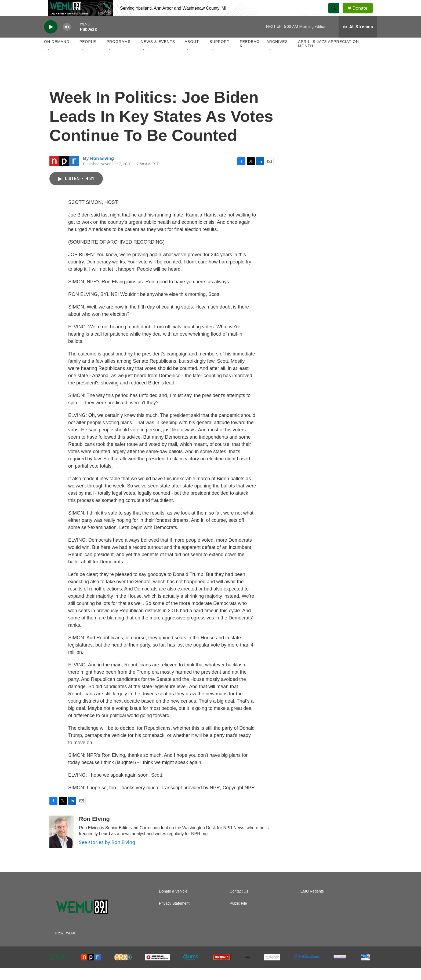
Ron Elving (102, 170)
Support (219, 54)
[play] (51, 39)
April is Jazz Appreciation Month (329, 56)
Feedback (250, 56)
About (192, 54)
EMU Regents (312, 903)
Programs (119, 54)
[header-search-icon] (336, 14)
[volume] (67, 39)
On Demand (57, 54)
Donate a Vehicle (173, 903)
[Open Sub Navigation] (48, 62)
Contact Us (239, 903)
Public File (238, 915)
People (88, 54)
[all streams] (358, 39)
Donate (363, 14)
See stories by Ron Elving (107, 854)
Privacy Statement (174, 915)
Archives (277, 54)
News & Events (158, 54)
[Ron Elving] (61, 844)
